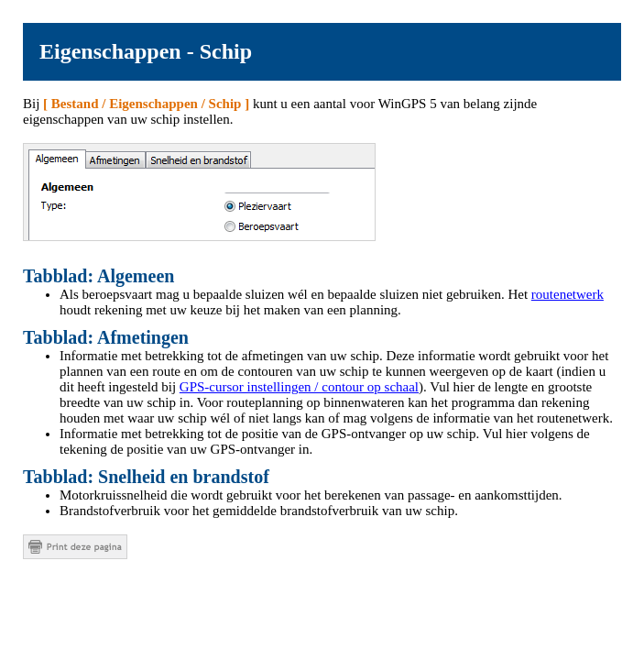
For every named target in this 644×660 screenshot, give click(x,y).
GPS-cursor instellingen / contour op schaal (299, 387)
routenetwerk (568, 294)
